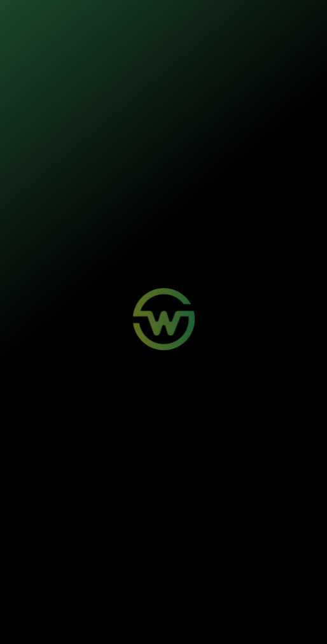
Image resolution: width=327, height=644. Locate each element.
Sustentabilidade (195, 521)
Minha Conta (189, 463)
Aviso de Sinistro (195, 474)
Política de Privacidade (208, 619)
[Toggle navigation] (303, 22)
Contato (38, 521)
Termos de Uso (262, 619)
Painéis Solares (50, 463)
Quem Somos (190, 509)
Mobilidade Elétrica (55, 451)
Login (178, 451)
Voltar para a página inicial (163, 254)
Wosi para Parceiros (58, 509)
